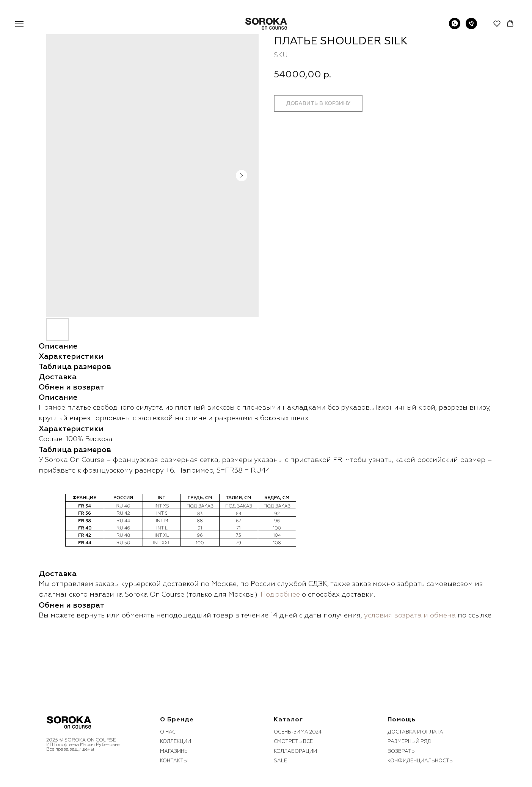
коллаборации (295, 751)
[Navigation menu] (19, 24)
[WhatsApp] (455, 27)
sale (280, 761)
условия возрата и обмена (410, 615)
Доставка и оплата (415, 732)
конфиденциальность (420, 761)
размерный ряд (409, 741)
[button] (497, 23)
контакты (174, 761)
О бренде (177, 719)
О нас (168, 732)
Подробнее (280, 595)
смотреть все (293, 741)
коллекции (176, 741)
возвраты (402, 751)
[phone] (471, 27)
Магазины (174, 751)
